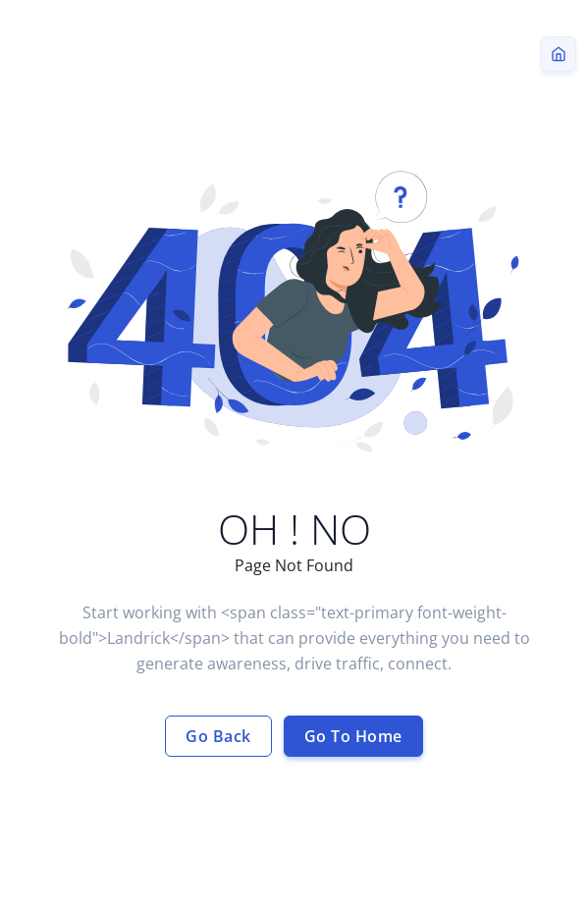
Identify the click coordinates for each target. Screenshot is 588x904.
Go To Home (353, 736)
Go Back (218, 736)
